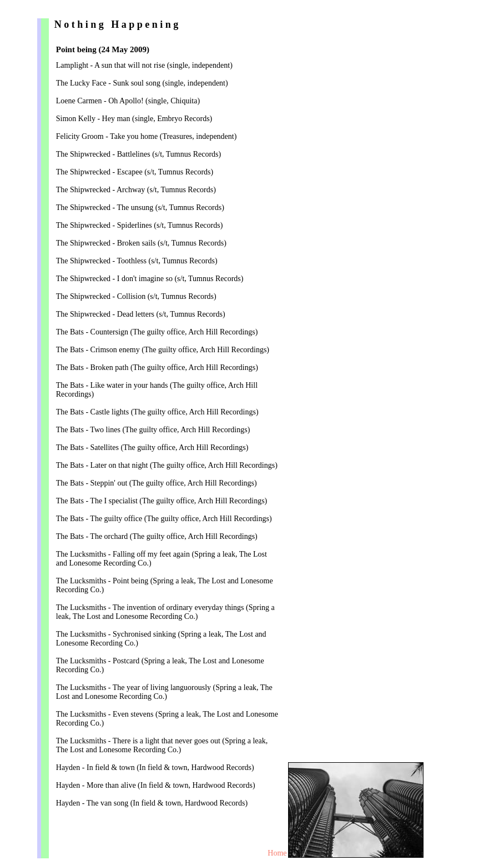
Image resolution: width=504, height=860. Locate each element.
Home (277, 853)
